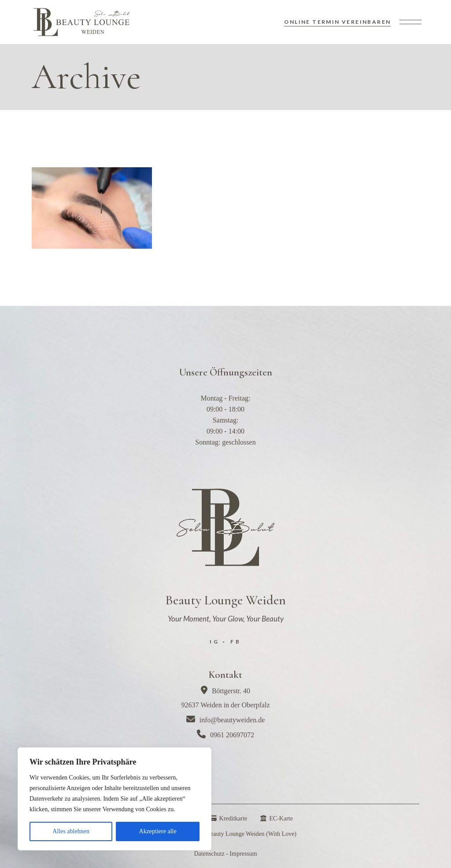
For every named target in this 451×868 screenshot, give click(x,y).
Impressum (243, 854)
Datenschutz (209, 854)
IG (215, 642)
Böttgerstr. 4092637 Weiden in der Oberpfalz (225, 697)
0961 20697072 (225, 735)
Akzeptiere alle (158, 831)
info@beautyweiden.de (225, 720)
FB (236, 642)
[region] (115, 799)
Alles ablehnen (71, 831)
